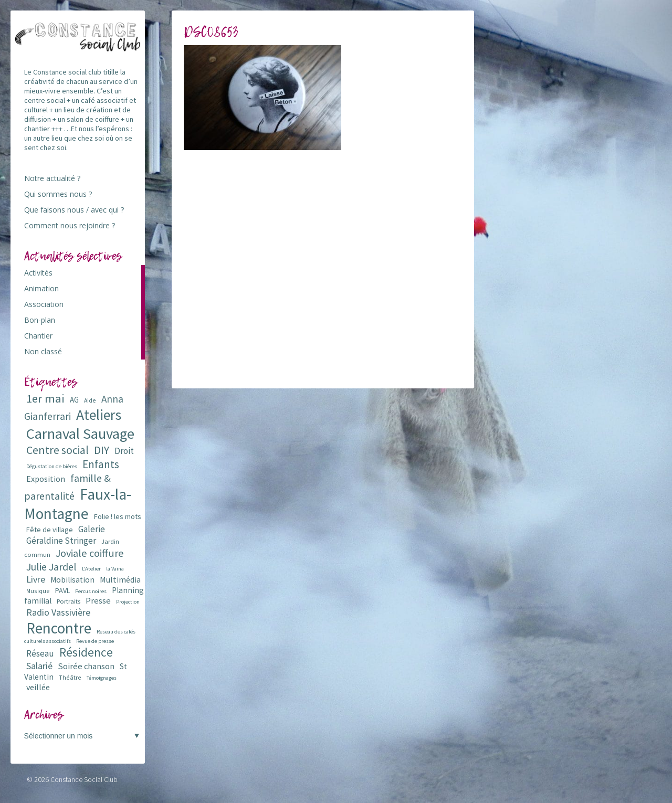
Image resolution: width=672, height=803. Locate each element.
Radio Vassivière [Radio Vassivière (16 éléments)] (58, 612)
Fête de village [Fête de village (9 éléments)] (50, 530)
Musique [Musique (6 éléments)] (38, 591)
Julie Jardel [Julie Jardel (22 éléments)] (51, 567)
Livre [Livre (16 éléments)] (36, 579)
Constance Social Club (84, 779)
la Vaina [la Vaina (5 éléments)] (115, 569)
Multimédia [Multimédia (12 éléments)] (120, 579)
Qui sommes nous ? (58, 194)
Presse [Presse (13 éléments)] (98, 601)
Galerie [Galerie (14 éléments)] (92, 529)
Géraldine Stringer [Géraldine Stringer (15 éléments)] (61, 541)
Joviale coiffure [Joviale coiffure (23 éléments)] (90, 553)
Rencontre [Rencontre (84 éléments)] (59, 628)
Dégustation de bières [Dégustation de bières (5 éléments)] (52, 466)
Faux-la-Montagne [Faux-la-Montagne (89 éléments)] (78, 504)
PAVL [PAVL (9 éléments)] (62, 590)
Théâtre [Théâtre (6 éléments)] (70, 677)
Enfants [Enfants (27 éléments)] (101, 464)
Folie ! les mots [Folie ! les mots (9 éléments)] (118, 516)
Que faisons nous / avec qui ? (74, 210)
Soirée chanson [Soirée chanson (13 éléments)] (86, 666)
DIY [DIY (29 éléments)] (102, 450)
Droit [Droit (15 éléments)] (124, 451)
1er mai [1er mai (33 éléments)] (45, 398)
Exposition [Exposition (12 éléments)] (46, 479)
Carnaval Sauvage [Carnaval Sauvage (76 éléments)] (80, 434)
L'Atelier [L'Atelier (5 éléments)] (91, 569)
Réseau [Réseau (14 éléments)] (40, 653)
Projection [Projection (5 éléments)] (128, 602)
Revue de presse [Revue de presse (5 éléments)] (95, 641)
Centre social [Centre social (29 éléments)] (57, 450)
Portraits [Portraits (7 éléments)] (69, 601)
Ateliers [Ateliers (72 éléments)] (99, 415)
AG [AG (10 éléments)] (74, 400)
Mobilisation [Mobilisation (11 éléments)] (72, 580)
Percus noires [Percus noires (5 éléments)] (91, 591)
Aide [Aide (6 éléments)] (90, 400)
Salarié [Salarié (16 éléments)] (39, 666)
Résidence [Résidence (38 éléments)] (86, 652)
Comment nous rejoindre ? (70, 225)
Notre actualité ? (52, 178)
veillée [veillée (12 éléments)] (38, 687)
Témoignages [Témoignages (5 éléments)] (102, 678)
